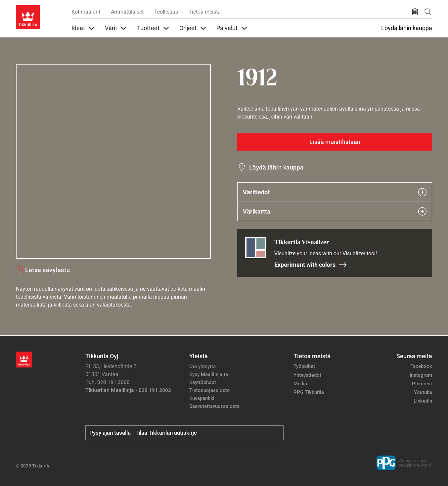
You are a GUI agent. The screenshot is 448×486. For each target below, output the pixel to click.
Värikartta (335, 211)
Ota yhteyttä (202, 366)
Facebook (421, 366)
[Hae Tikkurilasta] (428, 12)
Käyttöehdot (203, 382)
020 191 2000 (113, 382)
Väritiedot (335, 192)
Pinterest (422, 384)
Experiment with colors (311, 265)
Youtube (423, 392)
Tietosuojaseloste (209, 390)
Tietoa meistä (205, 12)
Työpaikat (304, 366)
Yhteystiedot (307, 375)
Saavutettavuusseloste (214, 406)
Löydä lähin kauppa (407, 28)
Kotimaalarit (86, 12)
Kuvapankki (202, 398)
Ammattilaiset (127, 12)
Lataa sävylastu (47, 270)
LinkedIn (423, 401)
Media (300, 384)
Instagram (421, 375)
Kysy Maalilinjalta (209, 374)
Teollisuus (166, 12)
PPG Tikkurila (309, 392)
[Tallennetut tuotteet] (415, 12)
